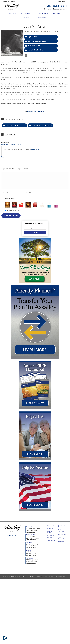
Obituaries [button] (11, 13)
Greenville (30, 558)
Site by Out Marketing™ (57, 576)
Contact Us (6, 1)
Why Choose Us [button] (25, 13)
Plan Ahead (56, 13)
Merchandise (25, 18)
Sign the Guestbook (33, 46)
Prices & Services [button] (42, 13)
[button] (5, 639)
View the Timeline (11, 125)
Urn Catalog (51, 540)
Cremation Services (62, 526)
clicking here (35, 149)
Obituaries (61, 542)
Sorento (29, 543)
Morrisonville (31, 535)
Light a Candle (31, 37)
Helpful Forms (62, 1)
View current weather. (36, 111)
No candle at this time (13, 211)
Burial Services (61, 531)
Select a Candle (10, 198)
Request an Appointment (51, 536)
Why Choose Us (62, 538)
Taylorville (30, 527)
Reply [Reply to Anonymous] (3, 157)
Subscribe (35, 233)
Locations (13, 1)
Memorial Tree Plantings (34, 50)
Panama (29, 550)
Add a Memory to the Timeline (36, 41)
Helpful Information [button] (41, 18)
